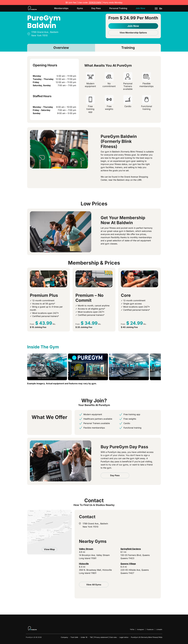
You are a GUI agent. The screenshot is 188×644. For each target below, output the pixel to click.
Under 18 (84, 637)
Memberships (61, 8)
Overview (61, 48)
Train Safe (74, 637)
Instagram (141, 629)
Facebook (150, 629)
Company (64, 637)
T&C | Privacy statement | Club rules (103, 637)
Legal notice (124, 637)
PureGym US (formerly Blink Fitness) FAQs (147, 637)
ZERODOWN (95, 2)
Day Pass (96, 8)
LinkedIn (159, 629)
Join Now (140, 8)
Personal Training (118, 8)
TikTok (132, 629)
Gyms (80, 8)
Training (128, 48)
